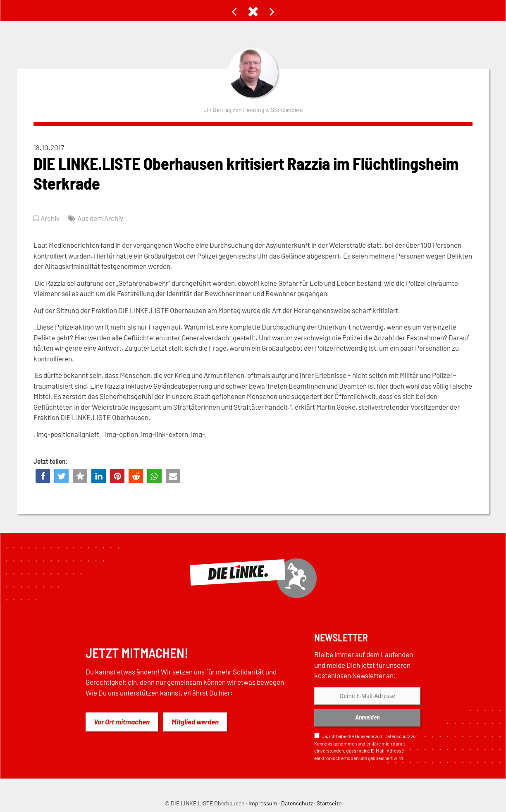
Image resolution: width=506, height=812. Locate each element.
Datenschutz (397, 736)
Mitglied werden (195, 722)
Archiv (50, 218)
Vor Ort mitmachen (122, 722)
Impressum (263, 803)
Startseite (329, 803)
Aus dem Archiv (100, 218)
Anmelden (367, 717)
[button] (43, 476)
